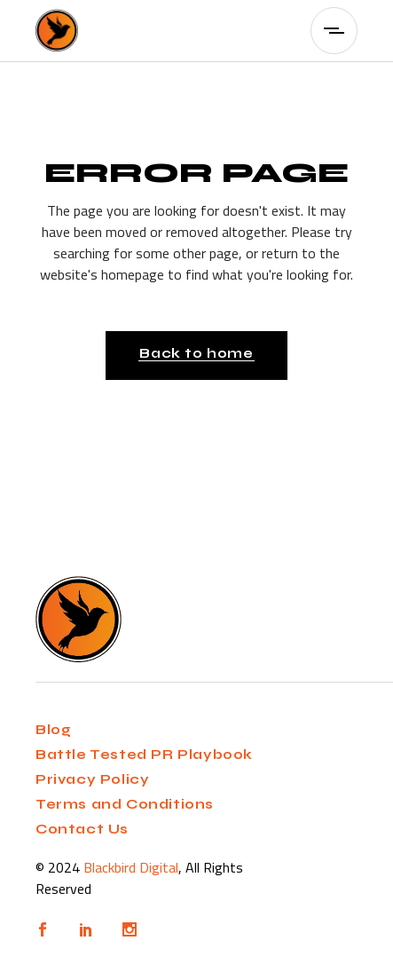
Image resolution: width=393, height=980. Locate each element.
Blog (53, 730)
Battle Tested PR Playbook (144, 755)
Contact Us (82, 829)
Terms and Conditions (125, 804)
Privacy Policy (92, 779)
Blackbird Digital (131, 867)
